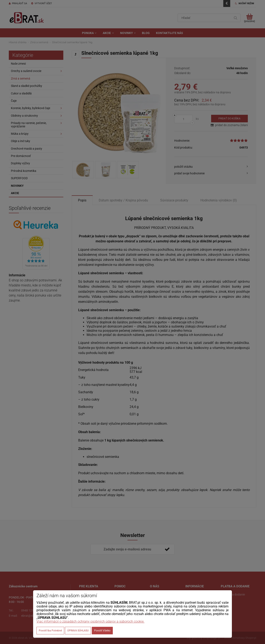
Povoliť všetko (102, 631)
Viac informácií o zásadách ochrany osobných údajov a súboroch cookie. (90, 621)
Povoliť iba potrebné (50, 631)
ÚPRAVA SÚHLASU (78, 631)
